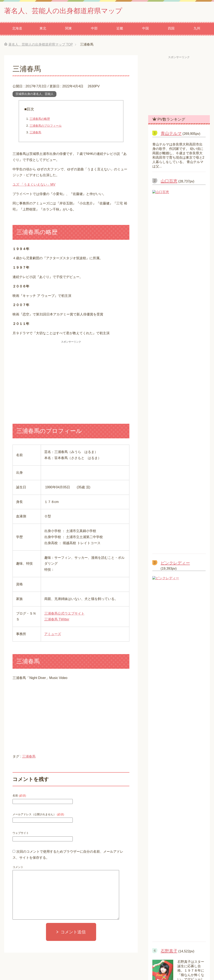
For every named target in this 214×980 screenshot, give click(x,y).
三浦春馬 (35, 133)
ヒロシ (160, 480)
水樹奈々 (162, 504)
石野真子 (169, 321)
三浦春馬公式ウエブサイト (64, 614)
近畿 (120, 29)
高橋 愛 (162, 473)
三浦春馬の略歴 (40, 120)
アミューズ (53, 635)
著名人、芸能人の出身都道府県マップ (69, 11)
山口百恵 (169, 182)
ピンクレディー (175, 247)
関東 (69, 29)
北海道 (17, 29)
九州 (197, 29)
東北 (43, 29)
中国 (145, 29)
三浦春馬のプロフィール (46, 126)
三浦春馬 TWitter (57, 620)
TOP (41, 45)
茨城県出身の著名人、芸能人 (34, 95)
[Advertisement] (71, 377)
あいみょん (163, 496)
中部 (94, 29)
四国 (171, 29)
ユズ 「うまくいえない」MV (34, 185)
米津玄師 (162, 488)
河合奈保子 (171, 386)
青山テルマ (171, 134)
